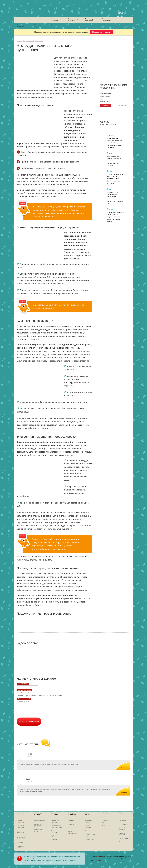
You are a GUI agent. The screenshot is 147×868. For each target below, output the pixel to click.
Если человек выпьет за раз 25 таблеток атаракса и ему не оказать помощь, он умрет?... (116, 217)
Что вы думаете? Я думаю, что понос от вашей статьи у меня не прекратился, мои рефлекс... (115, 161)
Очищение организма (21, 26)
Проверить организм (101, 32)
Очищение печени (90, 831)
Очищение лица (90, 840)
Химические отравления (20, 827)
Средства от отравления (54, 832)
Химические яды (107, 826)
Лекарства (122, 842)
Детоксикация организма (89, 821)
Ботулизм (71, 821)
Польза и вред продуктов (73, 20)
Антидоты (54, 840)
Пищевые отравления (20, 821)
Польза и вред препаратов (38, 825)
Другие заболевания (72, 832)
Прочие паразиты (124, 838)
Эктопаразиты (123, 824)
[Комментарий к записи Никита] (123, 766)
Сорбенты (54, 836)
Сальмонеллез (72, 828)
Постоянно (105, 102)
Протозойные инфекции (123, 829)
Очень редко (106, 93)
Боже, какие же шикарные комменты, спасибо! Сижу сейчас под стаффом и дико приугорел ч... (115, 143)
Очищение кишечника (88, 827)
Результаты (122, 106)
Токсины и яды (38, 26)
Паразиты (54, 25)
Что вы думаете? (24, 699)
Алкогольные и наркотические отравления (21, 837)
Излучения (20, 843)
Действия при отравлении (55, 821)
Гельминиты (123, 821)
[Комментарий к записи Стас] (123, 791)
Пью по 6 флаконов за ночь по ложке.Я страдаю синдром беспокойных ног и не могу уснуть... (115, 179)
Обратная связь (96, 861)
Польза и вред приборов (38, 830)
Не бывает (105, 96)
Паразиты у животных (122, 834)
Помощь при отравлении (90, 20)
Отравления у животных (21, 847)
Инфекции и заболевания (107, 20)
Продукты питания (39, 821)
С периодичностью (108, 99)
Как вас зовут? (23, 684)
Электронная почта (24, 690)
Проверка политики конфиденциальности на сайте (120, 14)
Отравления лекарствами (21, 832)
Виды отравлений (55, 20)
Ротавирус (71, 824)
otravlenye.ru (100, 856)
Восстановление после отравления (56, 827)
